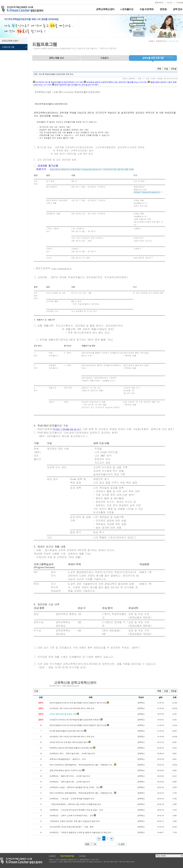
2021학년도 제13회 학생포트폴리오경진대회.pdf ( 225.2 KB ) (58, 82)
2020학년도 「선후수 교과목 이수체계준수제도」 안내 (72, 816)
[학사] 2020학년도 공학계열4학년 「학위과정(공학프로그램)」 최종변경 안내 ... (82, 793)
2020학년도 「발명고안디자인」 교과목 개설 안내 (70, 776)
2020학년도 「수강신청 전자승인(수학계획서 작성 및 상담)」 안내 (76, 810)
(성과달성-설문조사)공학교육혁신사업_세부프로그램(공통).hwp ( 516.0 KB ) (116, 82)
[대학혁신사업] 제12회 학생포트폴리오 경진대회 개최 (71, 748)
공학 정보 (178, 9)
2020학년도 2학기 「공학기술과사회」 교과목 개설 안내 (72, 754)
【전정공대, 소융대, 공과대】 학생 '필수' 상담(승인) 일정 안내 (74, 821)
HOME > (152, 41)
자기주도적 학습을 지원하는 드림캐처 (23, 9)
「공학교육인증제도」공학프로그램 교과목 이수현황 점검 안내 (75, 804)
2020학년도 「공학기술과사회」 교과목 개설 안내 (70, 782)
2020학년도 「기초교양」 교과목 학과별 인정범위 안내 (72, 799)
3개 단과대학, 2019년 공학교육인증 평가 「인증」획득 (72, 827)
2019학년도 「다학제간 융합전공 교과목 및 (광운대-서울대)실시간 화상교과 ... (81, 832)
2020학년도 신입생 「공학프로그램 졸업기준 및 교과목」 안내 (75, 787)
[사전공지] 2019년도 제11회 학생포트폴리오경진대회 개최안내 (75, 720)
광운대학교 (159, 3)
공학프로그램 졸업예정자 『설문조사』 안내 (68, 759)
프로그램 (153, 58)
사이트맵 (180, 3)
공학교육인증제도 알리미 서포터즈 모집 (66, 770)
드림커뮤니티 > (162, 41)
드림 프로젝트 (147, 9)
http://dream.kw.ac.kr (70, 686)
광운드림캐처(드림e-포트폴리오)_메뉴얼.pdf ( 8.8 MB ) (75, 85)
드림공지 (105, 58)
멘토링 (163, 9)
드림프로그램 (8, 47)
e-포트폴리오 (127, 9)
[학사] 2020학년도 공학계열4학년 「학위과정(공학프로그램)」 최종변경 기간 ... (82, 765)
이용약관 (52, 856)
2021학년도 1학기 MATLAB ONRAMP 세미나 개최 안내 (72, 708)
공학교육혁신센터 (105, 9)
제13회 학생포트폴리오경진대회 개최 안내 (67, 731)
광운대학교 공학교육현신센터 (21, 861)
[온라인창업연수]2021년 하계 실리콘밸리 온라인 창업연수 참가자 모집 (78, 703)
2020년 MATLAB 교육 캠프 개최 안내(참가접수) (69, 742)
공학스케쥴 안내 (56, 58)
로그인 (170, 3)
